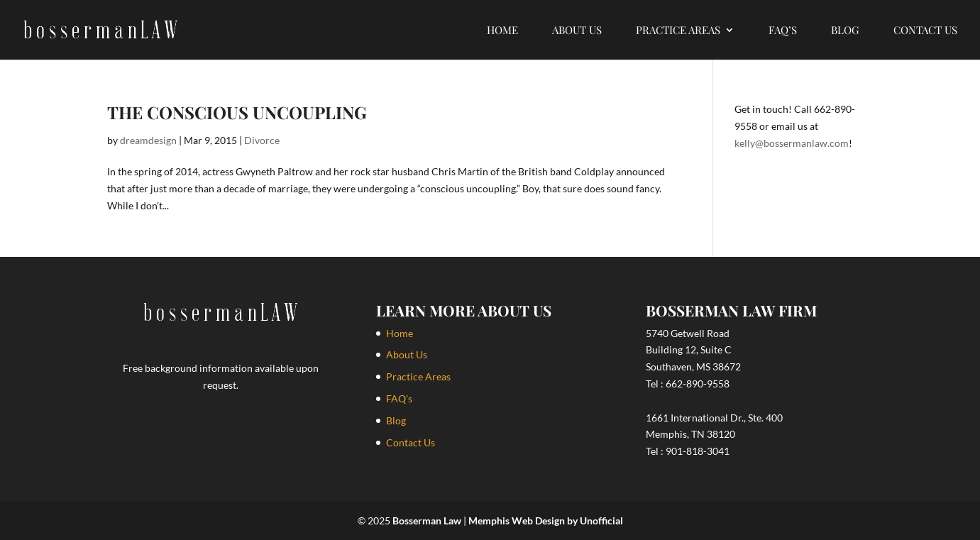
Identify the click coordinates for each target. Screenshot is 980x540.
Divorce (262, 140)
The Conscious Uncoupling (237, 112)
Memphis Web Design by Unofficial (546, 520)
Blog (845, 31)
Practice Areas (678, 31)
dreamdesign (148, 140)
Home (502, 31)
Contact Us (925, 31)
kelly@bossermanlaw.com (792, 143)
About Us (577, 31)
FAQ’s (783, 31)
